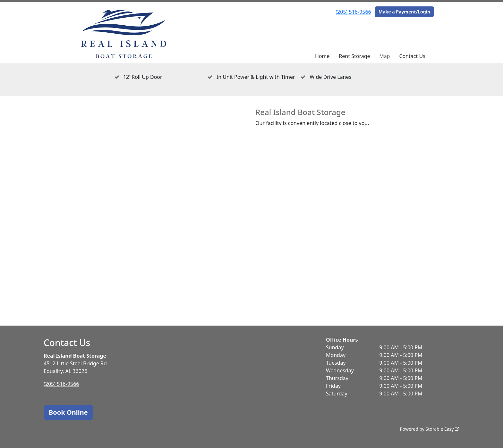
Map (384, 56)
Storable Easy (443, 429)
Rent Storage (354, 56)
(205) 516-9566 (353, 12)
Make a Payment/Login (404, 12)
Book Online (68, 412)
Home (322, 56)
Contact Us (412, 56)
